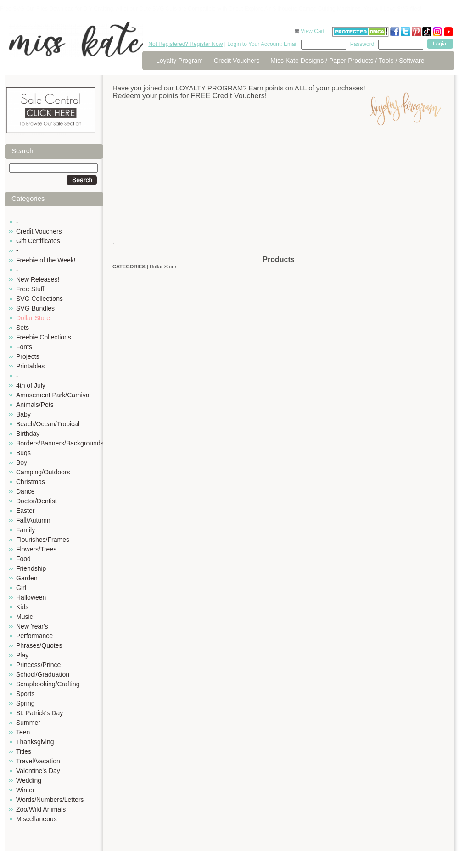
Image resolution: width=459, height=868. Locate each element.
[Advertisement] (279, 190)
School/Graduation (43, 674)
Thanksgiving (35, 742)
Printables (30, 366)
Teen (23, 732)
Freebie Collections (44, 337)
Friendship (31, 568)
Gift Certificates (38, 241)
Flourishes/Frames (43, 540)
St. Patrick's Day (39, 713)
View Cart (313, 31)
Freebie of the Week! (46, 260)
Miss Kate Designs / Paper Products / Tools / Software (347, 61)
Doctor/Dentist (36, 501)
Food (23, 559)
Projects (28, 356)
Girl (21, 588)
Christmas (31, 482)
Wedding (29, 780)
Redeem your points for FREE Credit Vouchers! (190, 96)
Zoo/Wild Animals (41, 809)
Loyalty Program (179, 61)
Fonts (24, 347)
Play (22, 655)
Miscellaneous (36, 819)
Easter (25, 511)
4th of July (31, 385)
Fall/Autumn (33, 520)
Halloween (31, 597)
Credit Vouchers (237, 61)
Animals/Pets (35, 405)
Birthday (28, 434)
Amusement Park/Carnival (53, 395)
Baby (23, 414)
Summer (28, 723)
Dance (25, 491)
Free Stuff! (31, 289)
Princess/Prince (38, 665)
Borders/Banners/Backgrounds (60, 443)
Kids (22, 607)
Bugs (23, 453)
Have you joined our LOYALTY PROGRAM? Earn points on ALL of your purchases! (239, 88)
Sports (25, 694)
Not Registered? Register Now (185, 44)
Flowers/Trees (36, 549)
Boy (22, 462)
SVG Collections (39, 299)
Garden (27, 578)
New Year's (32, 626)
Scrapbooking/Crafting (48, 684)
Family (25, 530)
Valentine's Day (38, 771)
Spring (25, 703)
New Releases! (38, 279)
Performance (34, 636)
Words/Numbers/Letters (50, 800)
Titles (24, 751)
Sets (22, 328)
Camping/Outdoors (43, 472)
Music (25, 617)
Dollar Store (33, 318)
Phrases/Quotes (39, 645)
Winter (25, 790)
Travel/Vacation (38, 761)
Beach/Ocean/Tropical (48, 424)
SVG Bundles (35, 308)
